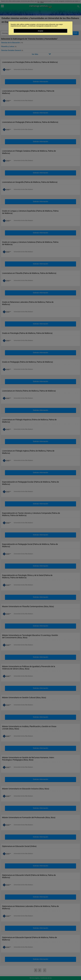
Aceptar (41, 31)
